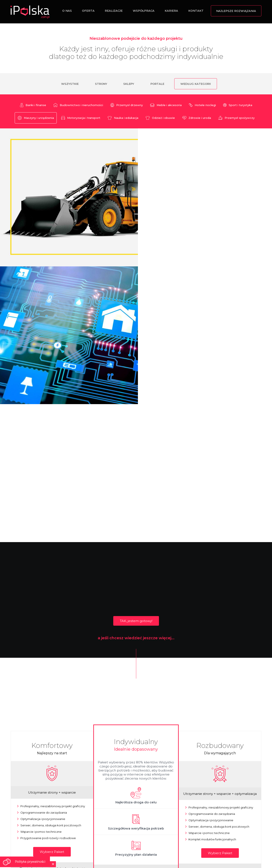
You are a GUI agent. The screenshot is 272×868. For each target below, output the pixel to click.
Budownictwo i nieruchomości (78, 105)
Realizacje (114, 11)
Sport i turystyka (238, 105)
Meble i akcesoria (166, 105)
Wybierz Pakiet (52, 710)
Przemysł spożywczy (236, 118)
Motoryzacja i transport (81, 118)
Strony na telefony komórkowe (82, 855)
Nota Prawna (139, 851)
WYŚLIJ (230, 821)
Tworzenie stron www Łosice (124, 855)
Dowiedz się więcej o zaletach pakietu (52, 727)
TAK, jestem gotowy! (136, 479)
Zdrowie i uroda (197, 118)
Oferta (88, 11)
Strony (101, 84)
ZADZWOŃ (105, 817)
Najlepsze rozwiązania (236, 11)
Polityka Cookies (163, 851)
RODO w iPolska (220, 851)
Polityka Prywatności (192, 851)
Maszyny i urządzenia (36, 118)
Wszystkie (69, 84)
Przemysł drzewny (127, 105)
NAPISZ (167, 821)
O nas (67, 11)
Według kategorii (196, 84)
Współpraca (144, 11)
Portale (158, 84)
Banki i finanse (33, 105)
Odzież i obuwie (160, 118)
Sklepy (129, 84)
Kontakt (196, 11)
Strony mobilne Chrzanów (163, 855)
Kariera (171, 11)
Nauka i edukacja (123, 118)
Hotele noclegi (202, 105)
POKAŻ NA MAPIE (42, 821)
